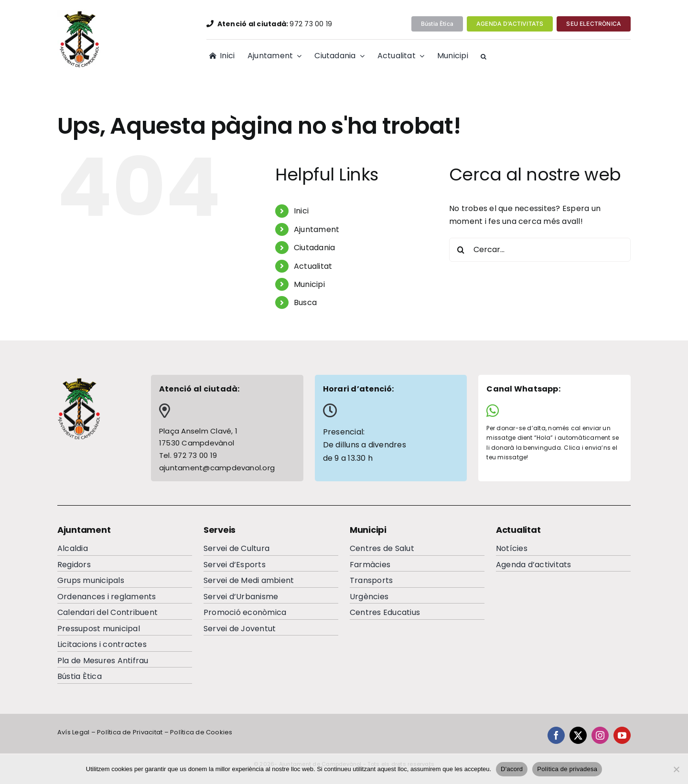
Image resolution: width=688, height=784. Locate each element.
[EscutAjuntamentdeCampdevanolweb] (80, 13)
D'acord (512, 769)
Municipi (309, 284)
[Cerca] (461, 250)
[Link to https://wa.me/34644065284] (551, 411)
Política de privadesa (567, 769)
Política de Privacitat (130, 732)
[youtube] (622, 735)
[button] (484, 57)
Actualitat (313, 266)
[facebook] (556, 735)
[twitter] (578, 735)
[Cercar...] (540, 250)
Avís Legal (73, 732)
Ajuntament (317, 229)
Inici (301, 211)
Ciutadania (314, 248)
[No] (676, 769)
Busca (305, 302)
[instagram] (600, 735)
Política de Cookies (201, 732)
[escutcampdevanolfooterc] (79, 381)
